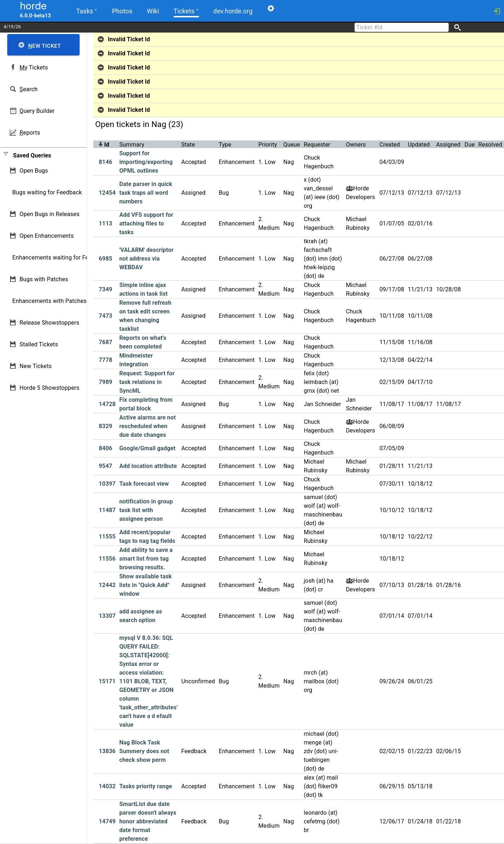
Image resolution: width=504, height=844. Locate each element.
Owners (356, 145)
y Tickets (34, 67)
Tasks (87, 11)
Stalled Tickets (39, 344)
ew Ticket (45, 46)
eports (30, 133)
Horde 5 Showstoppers (49, 388)
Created (390, 145)
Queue (292, 145)
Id (107, 145)
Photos (122, 11)
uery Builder (37, 111)
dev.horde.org (232, 11)
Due (470, 145)
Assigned (448, 145)
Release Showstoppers (49, 323)
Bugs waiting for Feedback (47, 192)
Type (225, 145)
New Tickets (36, 366)
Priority (268, 145)
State (188, 145)
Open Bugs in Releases (50, 214)
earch (29, 89)
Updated (419, 145)
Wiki (153, 11)
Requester (317, 145)
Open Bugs (34, 171)
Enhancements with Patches (50, 301)
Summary (132, 145)
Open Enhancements (47, 236)
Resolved (490, 145)
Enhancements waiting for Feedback (60, 258)
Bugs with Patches (44, 279)
